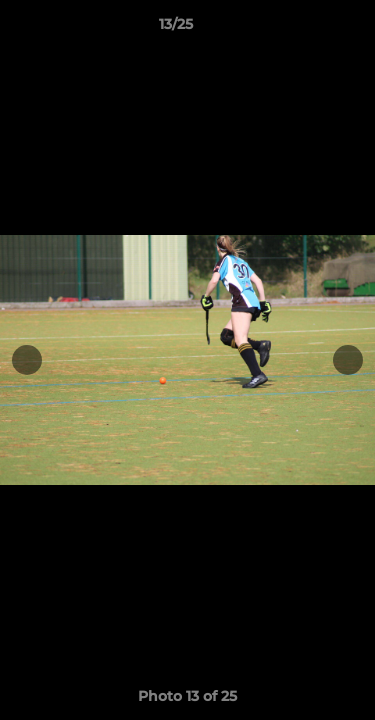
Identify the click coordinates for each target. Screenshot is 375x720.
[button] (303, 29)
